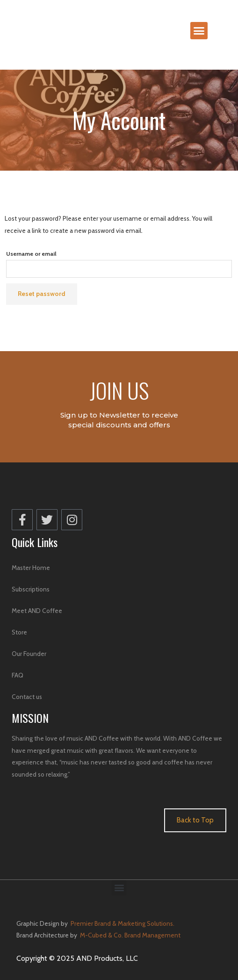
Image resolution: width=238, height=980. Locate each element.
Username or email (31, 254)
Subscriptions (31, 589)
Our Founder (29, 654)
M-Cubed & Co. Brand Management (130, 935)
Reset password (42, 294)
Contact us (27, 697)
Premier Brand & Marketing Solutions (122, 923)
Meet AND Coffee (37, 611)
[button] (199, 31)
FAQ (18, 675)
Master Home (31, 568)
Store (19, 632)
